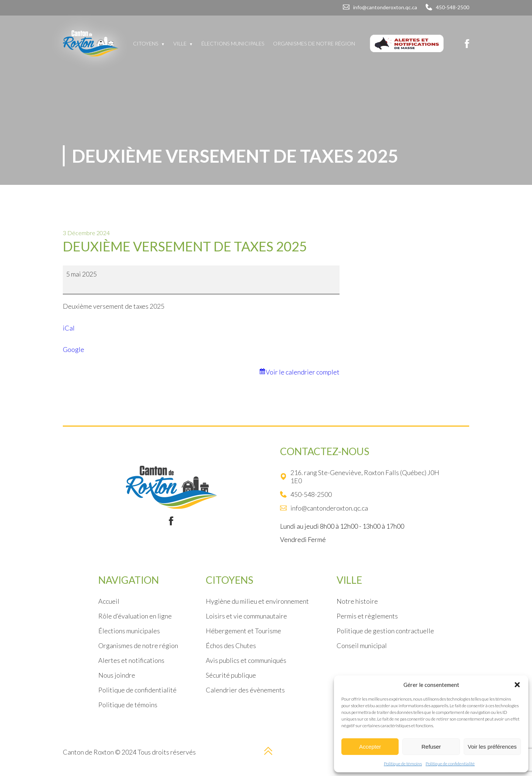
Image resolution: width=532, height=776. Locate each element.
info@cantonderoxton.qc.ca (385, 7)
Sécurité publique (231, 675)
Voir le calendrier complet (303, 372)
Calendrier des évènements (245, 690)
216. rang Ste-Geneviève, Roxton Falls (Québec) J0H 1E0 (360, 477)
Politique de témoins (403, 764)
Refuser (431, 747)
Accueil (109, 601)
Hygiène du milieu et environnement (257, 601)
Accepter (370, 747)
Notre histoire (357, 601)
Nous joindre (117, 675)
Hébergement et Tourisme (243, 631)
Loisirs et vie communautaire (246, 616)
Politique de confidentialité (450, 764)
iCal (69, 328)
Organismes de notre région (314, 43)
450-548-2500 (453, 7)
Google (74, 349)
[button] (517, 685)
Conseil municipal (362, 645)
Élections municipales (233, 43)
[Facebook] (467, 44)
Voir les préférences (492, 747)
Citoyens (146, 43)
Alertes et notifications (131, 660)
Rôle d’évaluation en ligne (135, 616)
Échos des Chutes (231, 645)
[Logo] (91, 43)
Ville (180, 43)
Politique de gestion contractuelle (385, 631)
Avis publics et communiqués (246, 660)
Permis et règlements (367, 616)
